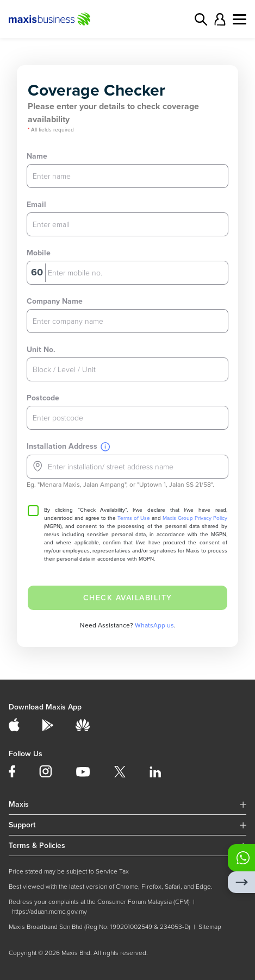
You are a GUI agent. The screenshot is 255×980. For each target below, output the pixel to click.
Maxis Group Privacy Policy (195, 518)
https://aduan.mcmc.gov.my (49, 912)
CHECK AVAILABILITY (128, 598)
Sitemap (210, 927)
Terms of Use (134, 518)
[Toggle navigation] (240, 19)
